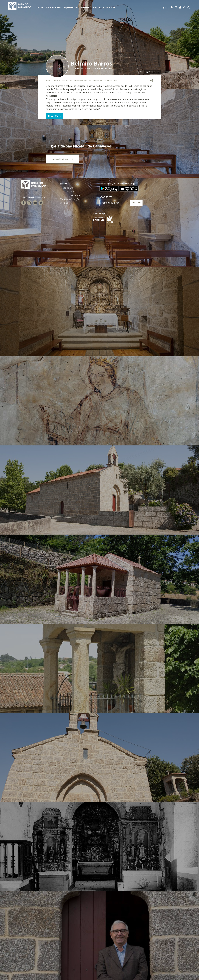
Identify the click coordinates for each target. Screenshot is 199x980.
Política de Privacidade (71, 195)
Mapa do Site (67, 188)
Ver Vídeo (55, 116)
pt (166, 8)
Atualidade (109, 7)
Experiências (71, 7)
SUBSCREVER (136, 203)
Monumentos (53, 7)
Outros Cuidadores (63, 159)
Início (40, 7)
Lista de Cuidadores (93, 81)
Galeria (85, 7)
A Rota (96, 7)
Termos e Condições (71, 199)
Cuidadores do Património (71, 81)
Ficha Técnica (67, 192)
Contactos (65, 203)
